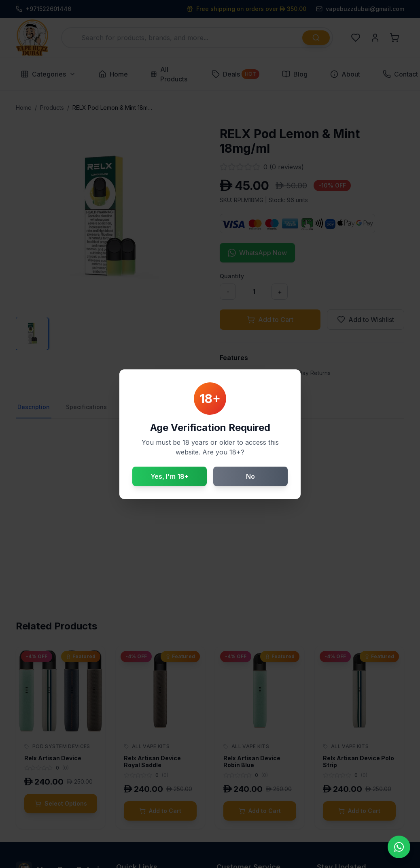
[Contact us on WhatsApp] (399, 847)
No (250, 476)
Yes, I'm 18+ (170, 476)
